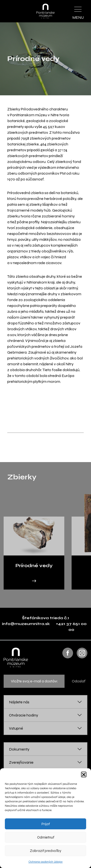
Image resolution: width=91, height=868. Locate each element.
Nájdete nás (19, 702)
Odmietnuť (46, 837)
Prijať (46, 824)
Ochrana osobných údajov (45, 862)
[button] (84, 774)
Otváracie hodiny (24, 715)
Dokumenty (19, 749)
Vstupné (16, 728)
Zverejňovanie (21, 762)
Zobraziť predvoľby (46, 851)
